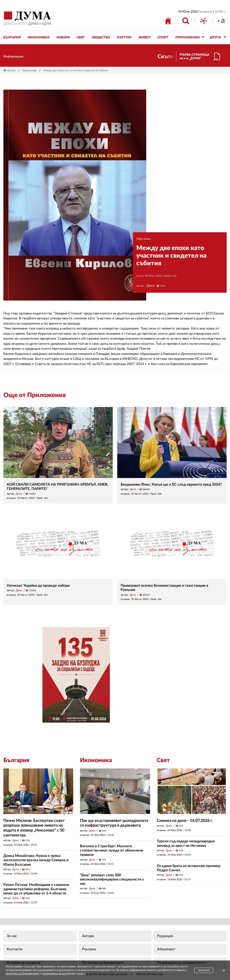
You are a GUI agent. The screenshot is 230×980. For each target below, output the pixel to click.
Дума (150, 286)
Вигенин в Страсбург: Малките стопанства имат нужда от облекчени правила (112, 850)
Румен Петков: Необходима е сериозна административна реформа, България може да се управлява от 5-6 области (36, 889)
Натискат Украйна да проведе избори (38, 586)
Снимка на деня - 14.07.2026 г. (185, 821)
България (16, 760)
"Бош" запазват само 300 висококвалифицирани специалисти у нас (112, 879)
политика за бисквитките (22, 974)
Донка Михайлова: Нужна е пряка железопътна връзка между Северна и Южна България (36, 860)
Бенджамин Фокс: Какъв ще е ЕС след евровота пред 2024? (171, 484)
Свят (163, 760)
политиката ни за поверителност (64, 974)
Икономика (96, 760)
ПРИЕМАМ (204, 971)
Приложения (29, 70)
